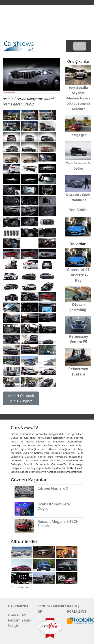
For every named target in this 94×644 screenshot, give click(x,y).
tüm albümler (20, 587)
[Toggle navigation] (80, 46)
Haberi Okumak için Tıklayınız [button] (21, 398)
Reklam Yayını (20, 620)
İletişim (14, 626)
